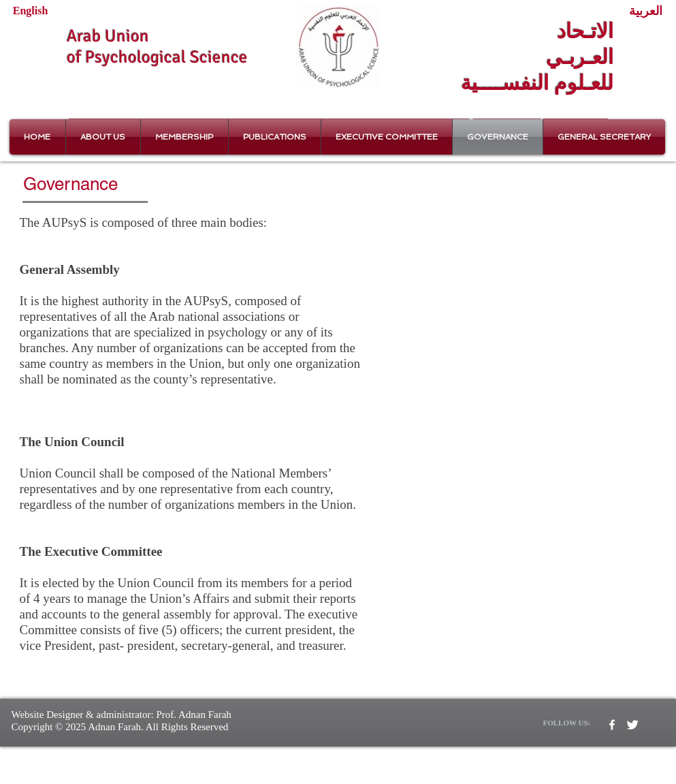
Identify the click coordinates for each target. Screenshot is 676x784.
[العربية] (646, 11)
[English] (31, 11)
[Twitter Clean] (632, 725)
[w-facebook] (612, 725)
